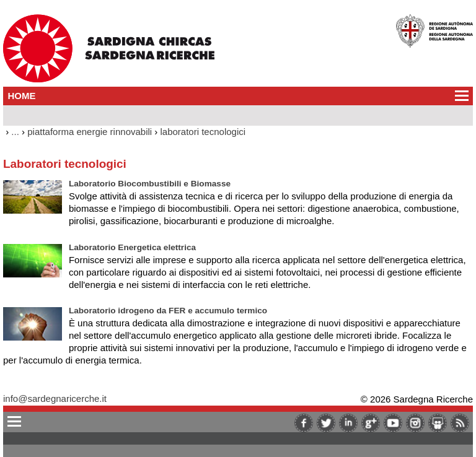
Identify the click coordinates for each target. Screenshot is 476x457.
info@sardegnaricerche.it (55, 398)
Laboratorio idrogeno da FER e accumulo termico (168, 311)
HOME (22, 96)
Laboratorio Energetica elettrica (132, 247)
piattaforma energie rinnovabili (90, 132)
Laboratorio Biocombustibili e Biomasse (150, 184)
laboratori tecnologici (203, 132)
